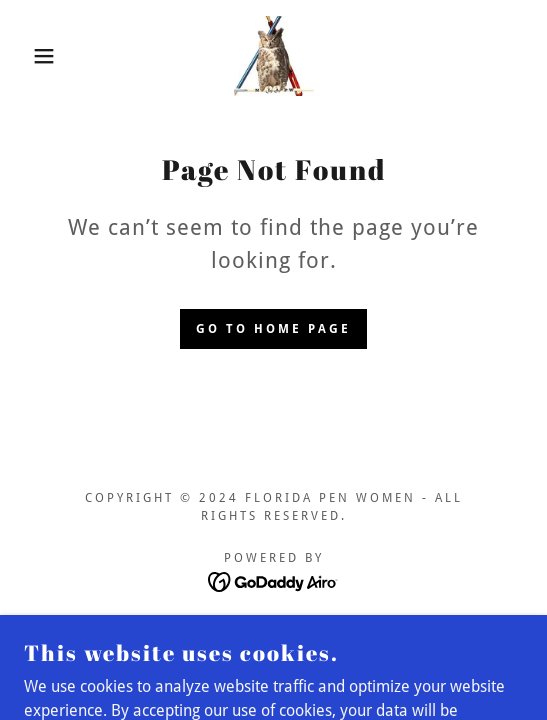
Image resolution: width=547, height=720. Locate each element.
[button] (38, 56)
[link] (274, 56)
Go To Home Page (273, 329)
